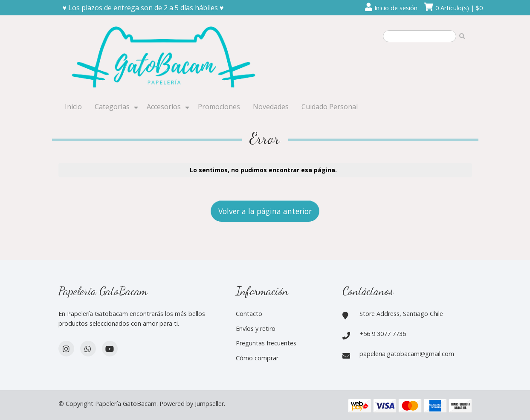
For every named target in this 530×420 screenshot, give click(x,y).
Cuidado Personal (330, 107)
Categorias (112, 107)
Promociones (219, 107)
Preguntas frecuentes (266, 343)
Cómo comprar (257, 358)
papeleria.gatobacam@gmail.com (407, 354)
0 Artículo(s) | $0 (459, 8)
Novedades (271, 107)
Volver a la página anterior (265, 211)
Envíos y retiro (256, 329)
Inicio (73, 107)
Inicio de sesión (396, 8)
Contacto (249, 314)
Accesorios (164, 107)
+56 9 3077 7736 (383, 334)
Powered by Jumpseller (192, 404)
